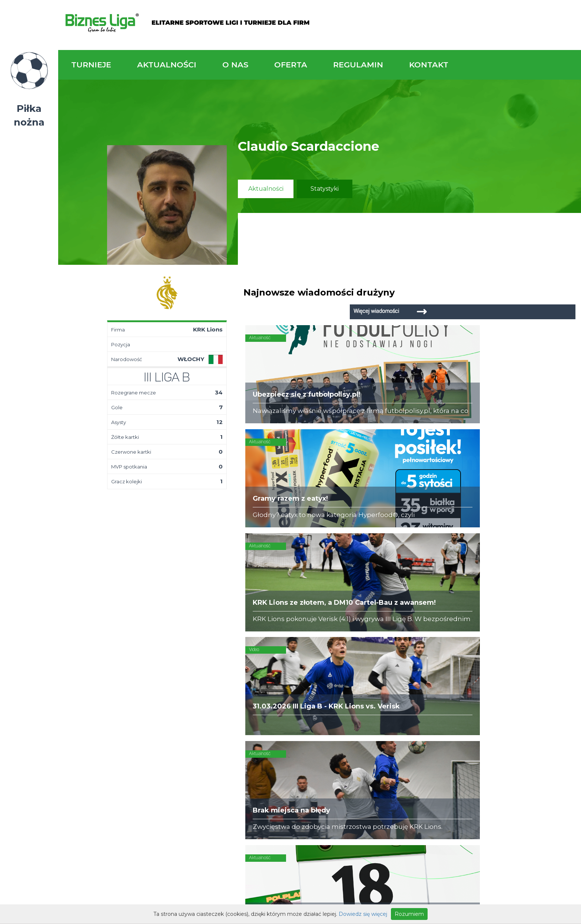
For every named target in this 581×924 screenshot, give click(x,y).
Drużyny (158, 698)
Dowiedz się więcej (363, 914)
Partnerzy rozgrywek (320, 755)
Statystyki (325, 189)
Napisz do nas (533, 615)
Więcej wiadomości (520, 292)
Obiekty (240, 691)
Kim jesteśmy (247, 676)
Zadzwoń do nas (403, 610)
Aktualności (167, 65)
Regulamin (358, 65)
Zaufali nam (245, 684)
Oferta (291, 65)
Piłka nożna (29, 115)
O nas (235, 65)
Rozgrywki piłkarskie (338, 676)
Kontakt (429, 65)
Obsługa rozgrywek (256, 698)
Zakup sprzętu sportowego (348, 691)
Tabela (157, 691)
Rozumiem (409, 914)
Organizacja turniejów (341, 684)
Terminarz (161, 684)
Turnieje (91, 65)
